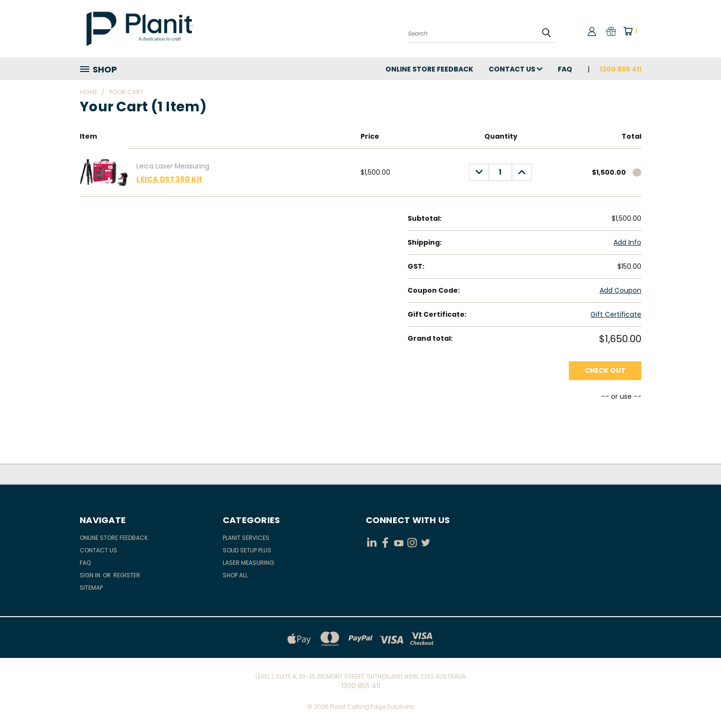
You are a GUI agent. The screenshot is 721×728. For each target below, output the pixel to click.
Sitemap (91, 588)
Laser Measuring (248, 563)
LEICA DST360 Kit (169, 179)
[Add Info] (627, 243)
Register (127, 575)
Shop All (235, 575)
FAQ (565, 69)
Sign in (91, 575)
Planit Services (246, 538)
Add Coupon (620, 290)
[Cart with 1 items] (633, 31)
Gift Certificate (616, 314)
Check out (605, 370)
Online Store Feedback (429, 69)
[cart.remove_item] (637, 173)
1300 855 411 (620, 69)
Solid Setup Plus (247, 550)
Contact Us (516, 69)
